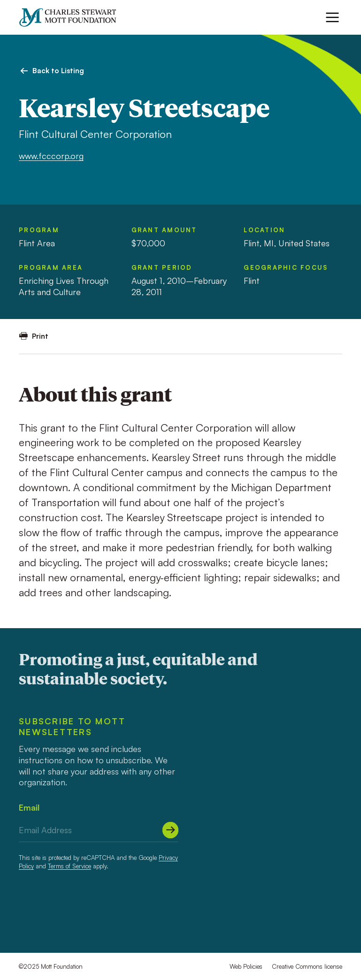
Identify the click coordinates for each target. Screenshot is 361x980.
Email (29, 807)
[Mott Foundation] (72, 17)
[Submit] (170, 830)
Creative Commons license (307, 966)
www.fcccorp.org (51, 156)
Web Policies (246, 966)
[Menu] (332, 17)
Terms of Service (69, 866)
